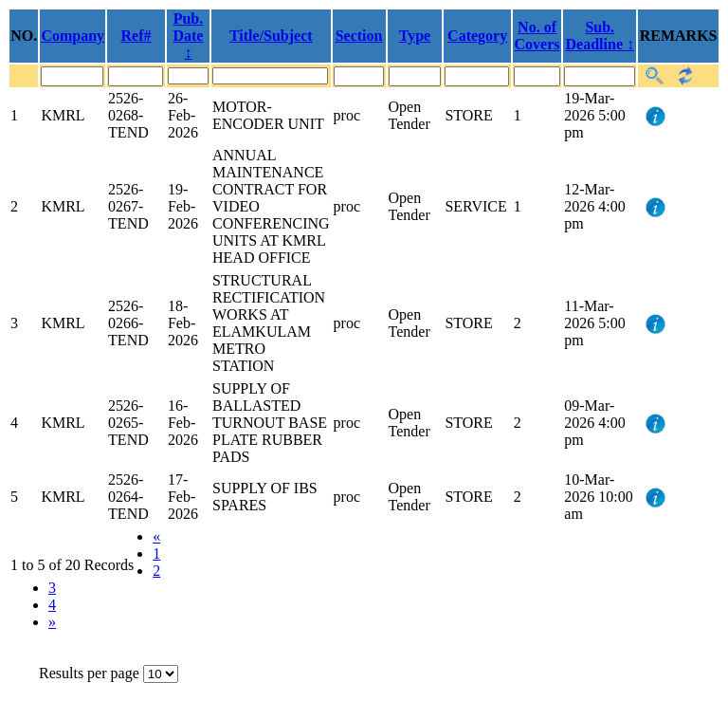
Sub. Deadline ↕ (600, 36)
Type (415, 36)
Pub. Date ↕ (188, 36)
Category (477, 36)
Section (359, 36)
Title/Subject (271, 36)
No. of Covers (537, 36)
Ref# (136, 36)
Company (73, 36)
